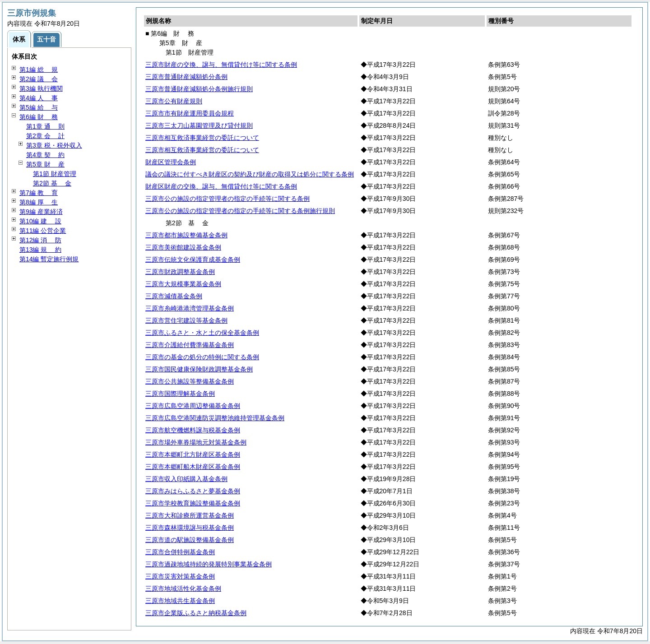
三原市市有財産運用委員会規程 (190, 113)
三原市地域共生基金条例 (180, 601)
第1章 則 (45, 126)
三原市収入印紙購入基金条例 (186, 479)
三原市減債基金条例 (174, 296)
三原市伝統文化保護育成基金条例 (193, 259)
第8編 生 (39, 202)
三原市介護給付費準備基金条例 (190, 345)
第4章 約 (45, 155)
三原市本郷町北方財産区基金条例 (193, 454)
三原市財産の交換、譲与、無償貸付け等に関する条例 (221, 65)
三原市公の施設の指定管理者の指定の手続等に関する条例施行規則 (240, 211)
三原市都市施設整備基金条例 (186, 235)
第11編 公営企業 (43, 231)
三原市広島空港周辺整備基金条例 (193, 406)
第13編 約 (40, 250)
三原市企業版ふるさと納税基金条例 (196, 613)
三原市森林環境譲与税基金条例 (190, 528)
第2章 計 (45, 136)
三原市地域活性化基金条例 (183, 588)
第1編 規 (39, 69)
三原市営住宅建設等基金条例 (186, 320)
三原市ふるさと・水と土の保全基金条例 (202, 333)
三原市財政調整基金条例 (180, 272)
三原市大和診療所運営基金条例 (190, 515)
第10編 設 (40, 221)
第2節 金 (52, 183)
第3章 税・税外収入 (54, 145)
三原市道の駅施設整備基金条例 (190, 540)
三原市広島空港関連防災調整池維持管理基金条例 (215, 418)
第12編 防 (40, 240)
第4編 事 (39, 98)
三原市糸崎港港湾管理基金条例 (190, 308)
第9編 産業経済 (41, 212)
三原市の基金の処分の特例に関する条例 (202, 357)
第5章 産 (45, 164)
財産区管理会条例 (171, 162)
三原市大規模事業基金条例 (183, 284)
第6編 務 (39, 117)
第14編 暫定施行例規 (49, 259)
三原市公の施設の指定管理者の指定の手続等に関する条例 (227, 199)
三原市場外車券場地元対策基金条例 (196, 442)
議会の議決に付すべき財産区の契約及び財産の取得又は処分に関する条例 (250, 174)
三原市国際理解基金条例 (180, 394)
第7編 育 (39, 193)
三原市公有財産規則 (174, 101)
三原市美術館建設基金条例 (183, 247)
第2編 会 (39, 79)
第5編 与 (39, 107)
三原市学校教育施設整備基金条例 (193, 503)
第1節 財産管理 (55, 174)
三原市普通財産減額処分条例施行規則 (199, 89)
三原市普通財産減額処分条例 (186, 77)
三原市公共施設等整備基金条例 (190, 381)
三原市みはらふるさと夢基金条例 (193, 491)
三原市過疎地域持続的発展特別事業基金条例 (209, 564)
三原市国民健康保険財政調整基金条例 (199, 369)
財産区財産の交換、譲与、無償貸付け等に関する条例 (221, 186)
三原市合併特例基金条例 (180, 552)
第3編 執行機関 (41, 88)
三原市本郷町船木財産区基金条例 (193, 467)
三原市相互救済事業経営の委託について (202, 138)
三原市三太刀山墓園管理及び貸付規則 (199, 125)
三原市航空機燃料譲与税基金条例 (193, 430)
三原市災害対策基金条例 (180, 576)
